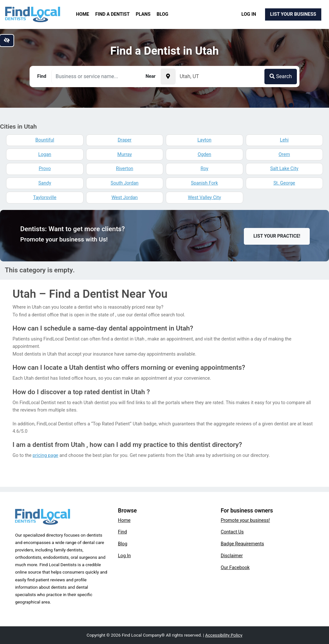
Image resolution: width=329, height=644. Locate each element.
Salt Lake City (284, 168)
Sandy (45, 183)
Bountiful (45, 140)
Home (83, 14)
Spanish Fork (204, 183)
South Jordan (124, 183)
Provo (45, 168)
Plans (143, 14)
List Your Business (293, 14)
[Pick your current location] (168, 77)
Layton (204, 140)
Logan (45, 154)
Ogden (204, 154)
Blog (163, 14)
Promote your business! (245, 520)
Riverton (125, 168)
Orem (284, 154)
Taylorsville (45, 197)
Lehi (284, 140)
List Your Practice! (277, 236)
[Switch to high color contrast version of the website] (7, 41)
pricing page (46, 455)
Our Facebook (235, 567)
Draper (124, 140)
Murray (124, 154)
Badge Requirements (242, 544)
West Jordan (125, 197)
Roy (204, 168)
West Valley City (205, 197)
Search (281, 76)
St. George (284, 183)
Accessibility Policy (224, 635)
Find (122, 532)
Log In (249, 14)
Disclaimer (232, 556)
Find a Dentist (113, 14)
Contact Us (232, 532)
